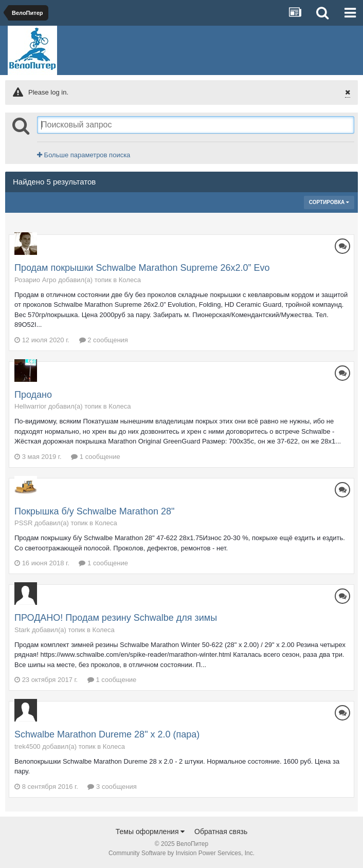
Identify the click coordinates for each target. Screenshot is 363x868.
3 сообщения (112, 787)
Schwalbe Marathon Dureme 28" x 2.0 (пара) (107, 734)
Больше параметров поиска (84, 155)
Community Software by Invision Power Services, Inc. (181, 853)
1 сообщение (95, 457)
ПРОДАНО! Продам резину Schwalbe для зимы (116, 618)
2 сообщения (104, 340)
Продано (33, 395)
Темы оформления (150, 832)
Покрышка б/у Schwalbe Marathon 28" (94, 511)
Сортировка (329, 202)
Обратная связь (221, 832)
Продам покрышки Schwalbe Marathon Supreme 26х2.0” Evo (142, 268)
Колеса (130, 280)
